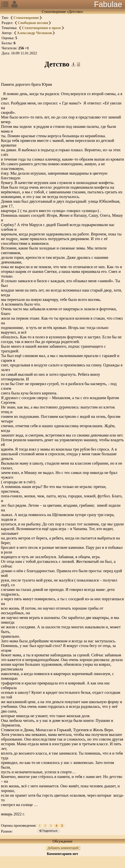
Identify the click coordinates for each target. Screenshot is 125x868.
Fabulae (108, 4)
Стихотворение (26, 18)
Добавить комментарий (63, 848)
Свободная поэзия (33, 23)
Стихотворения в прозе (42, 28)
